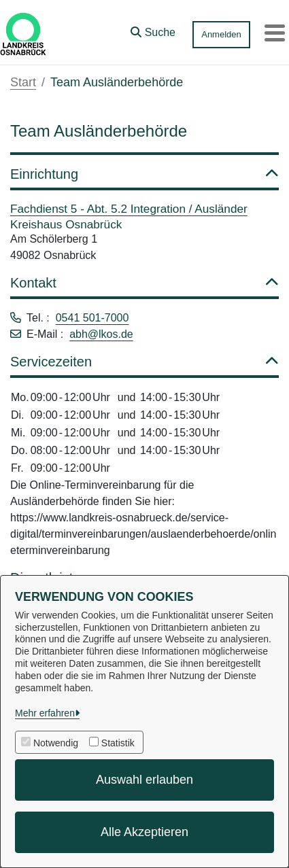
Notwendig (56, 743)
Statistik (118, 743)
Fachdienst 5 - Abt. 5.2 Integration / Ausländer (129, 209)
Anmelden (221, 34)
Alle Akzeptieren (144, 832)
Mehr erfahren (45, 713)
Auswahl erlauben (144, 780)
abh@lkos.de (101, 334)
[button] (153, 29)
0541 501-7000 (92, 318)
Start (23, 82)
